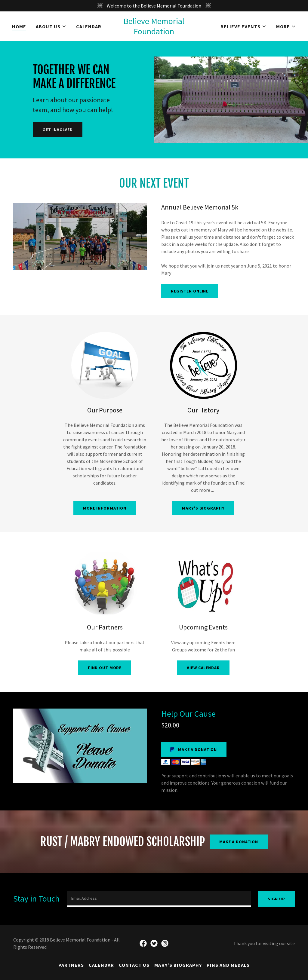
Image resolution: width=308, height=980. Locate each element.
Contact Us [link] (134, 965)
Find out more (105, 668)
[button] (51, 26)
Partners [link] (71, 965)
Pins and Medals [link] (228, 965)
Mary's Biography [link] (178, 965)
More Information (105, 508)
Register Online (190, 291)
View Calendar (203, 668)
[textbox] (159, 899)
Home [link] (19, 26)
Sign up (276, 899)
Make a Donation (239, 842)
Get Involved (58, 130)
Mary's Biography (203, 508)
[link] (154, 26)
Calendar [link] (89, 26)
